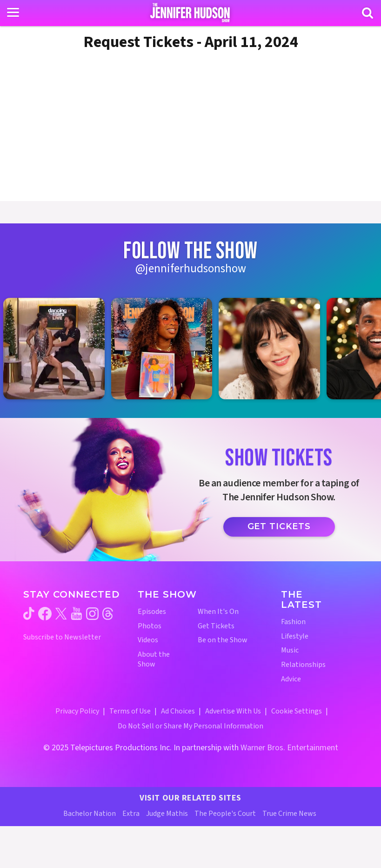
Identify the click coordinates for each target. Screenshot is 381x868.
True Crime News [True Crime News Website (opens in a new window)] (289, 814)
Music (290, 650)
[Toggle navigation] (13, 13)
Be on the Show (223, 640)
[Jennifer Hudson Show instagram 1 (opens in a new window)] (59, 349)
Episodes (152, 612)
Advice (291, 679)
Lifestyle (295, 636)
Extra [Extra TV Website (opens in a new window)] (131, 814)
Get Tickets (279, 526)
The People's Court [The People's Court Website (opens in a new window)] (225, 814)
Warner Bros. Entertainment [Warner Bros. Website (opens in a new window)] (289, 748)
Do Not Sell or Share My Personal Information (190, 726)
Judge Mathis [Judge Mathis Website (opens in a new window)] (167, 814)
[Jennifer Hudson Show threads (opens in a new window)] (108, 614)
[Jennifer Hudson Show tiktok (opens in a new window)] (29, 613)
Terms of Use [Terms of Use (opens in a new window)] (130, 711)
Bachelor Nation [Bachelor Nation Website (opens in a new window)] (90, 814)
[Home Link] (190, 13)
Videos (148, 640)
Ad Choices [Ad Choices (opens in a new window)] (178, 711)
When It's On (218, 612)
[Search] (368, 13)
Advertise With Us (233, 711)
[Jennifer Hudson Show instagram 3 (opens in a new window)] (274, 349)
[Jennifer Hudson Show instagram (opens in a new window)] (92, 614)
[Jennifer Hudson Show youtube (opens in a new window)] (77, 613)
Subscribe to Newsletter (62, 637)
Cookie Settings (297, 711)
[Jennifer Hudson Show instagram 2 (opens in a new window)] (167, 349)
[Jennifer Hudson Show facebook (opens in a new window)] (45, 614)
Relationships (303, 665)
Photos (150, 626)
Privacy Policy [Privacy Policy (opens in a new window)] (77, 711)
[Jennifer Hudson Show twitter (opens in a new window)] (61, 614)
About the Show (154, 659)
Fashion (293, 622)
